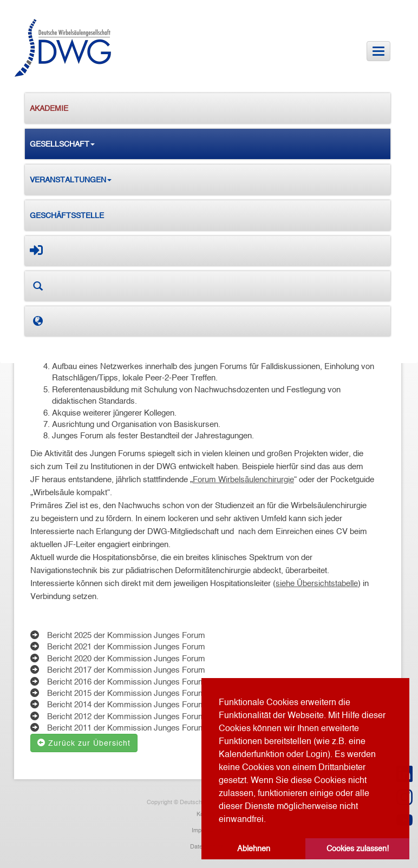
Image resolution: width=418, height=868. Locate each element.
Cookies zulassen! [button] (358, 849)
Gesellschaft (62, 144)
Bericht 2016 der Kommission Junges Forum (126, 682)
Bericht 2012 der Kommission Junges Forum (126, 716)
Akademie (49, 108)
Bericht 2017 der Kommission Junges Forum (126, 670)
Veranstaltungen (71, 180)
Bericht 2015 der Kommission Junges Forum (126, 693)
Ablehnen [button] (254, 849)
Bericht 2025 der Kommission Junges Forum (126, 635)
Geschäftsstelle (67, 215)
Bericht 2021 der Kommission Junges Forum (126, 646)
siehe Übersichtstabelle (317, 583)
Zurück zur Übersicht (84, 743)
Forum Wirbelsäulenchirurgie (243, 479)
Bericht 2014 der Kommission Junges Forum (126, 704)
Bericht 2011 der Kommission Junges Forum (126, 728)
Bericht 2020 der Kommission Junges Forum (126, 658)
